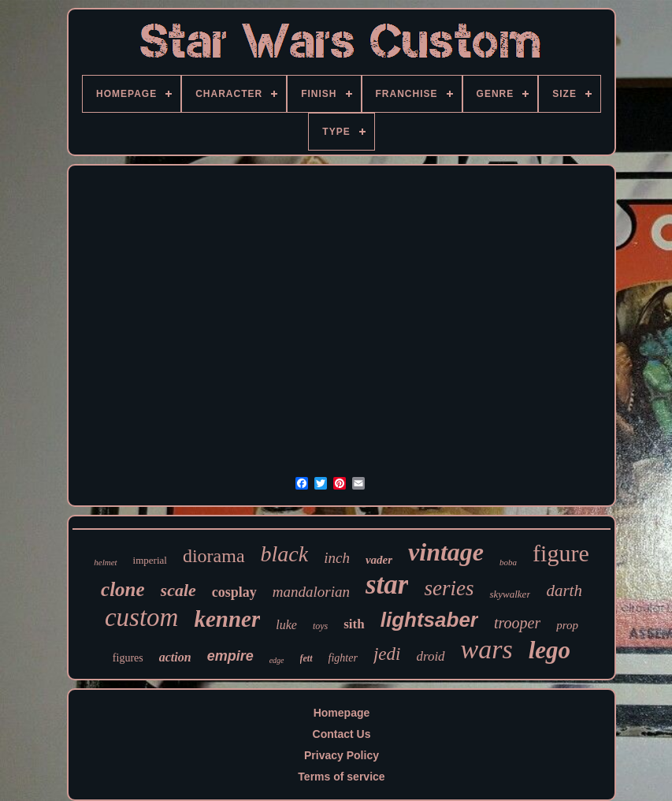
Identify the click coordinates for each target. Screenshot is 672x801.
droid (430, 656)
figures (128, 658)
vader (379, 560)
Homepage (342, 713)
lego (549, 650)
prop (567, 625)
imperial (150, 560)
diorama (214, 556)
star (387, 585)
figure (561, 553)
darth (564, 591)
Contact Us (342, 734)
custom (142, 617)
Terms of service (341, 777)
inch (337, 558)
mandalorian (311, 592)
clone (123, 589)
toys (320, 626)
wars (487, 649)
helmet (105, 562)
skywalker (510, 594)
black (285, 554)
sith (354, 624)
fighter (343, 658)
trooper (517, 623)
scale (178, 590)
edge (277, 660)
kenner (227, 619)
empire (230, 656)
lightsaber (429, 620)
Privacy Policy (342, 755)
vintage (446, 552)
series (449, 588)
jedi (387, 654)
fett (306, 658)
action (175, 657)
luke (286, 625)
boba (508, 562)
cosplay (234, 592)
